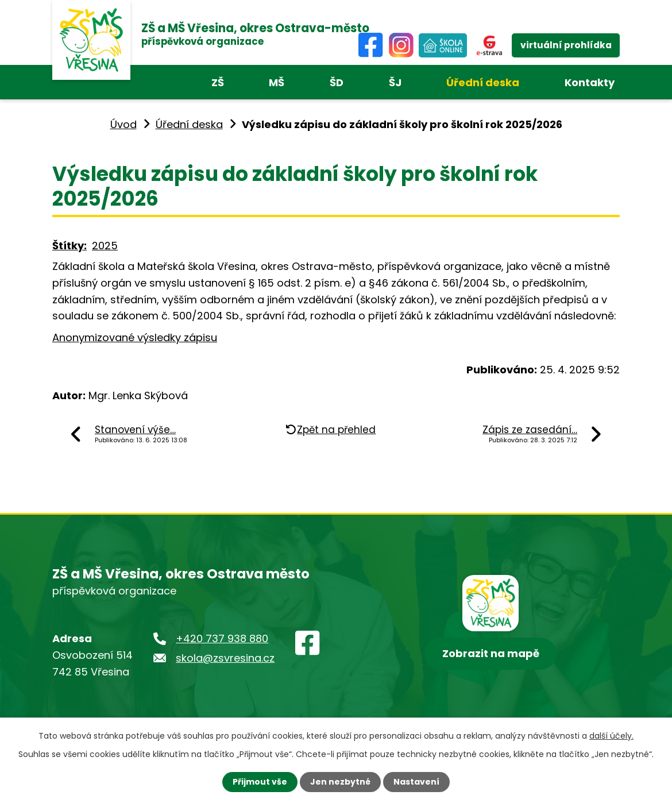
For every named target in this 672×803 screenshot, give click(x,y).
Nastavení (416, 782)
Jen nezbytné (340, 782)
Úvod (123, 124)
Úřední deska (483, 82)
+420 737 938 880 (222, 638)
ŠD (337, 82)
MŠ (277, 82)
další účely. (611, 736)
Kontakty (590, 82)
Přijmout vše (260, 782)
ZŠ (218, 82)
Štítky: (69, 246)
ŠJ (395, 82)
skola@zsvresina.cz (225, 658)
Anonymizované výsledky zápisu (135, 337)
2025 (105, 246)
